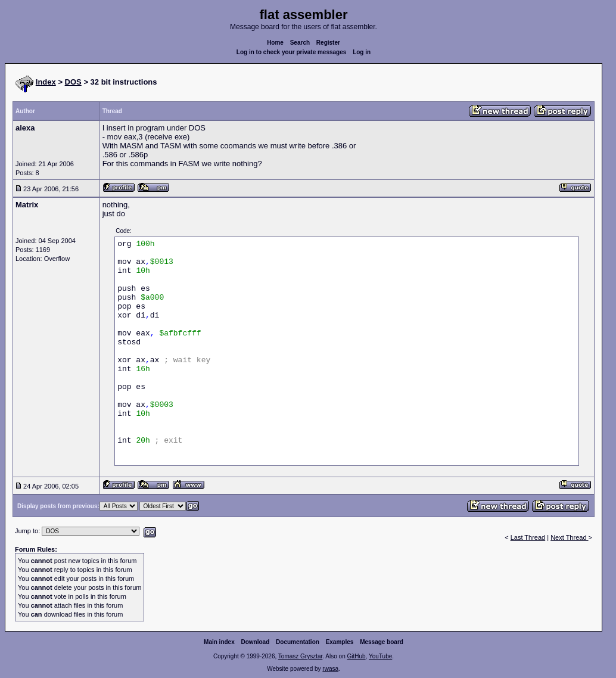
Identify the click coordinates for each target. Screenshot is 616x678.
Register (328, 43)
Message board (382, 642)
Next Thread (569, 537)
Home (275, 43)
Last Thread (528, 537)
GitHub (356, 656)
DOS (73, 82)
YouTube (380, 656)
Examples (340, 642)
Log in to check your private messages (292, 52)
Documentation (298, 642)
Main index (219, 642)
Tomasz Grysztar (300, 656)
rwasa (330, 669)
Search (300, 43)
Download (256, 642)
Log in (362, 52)
